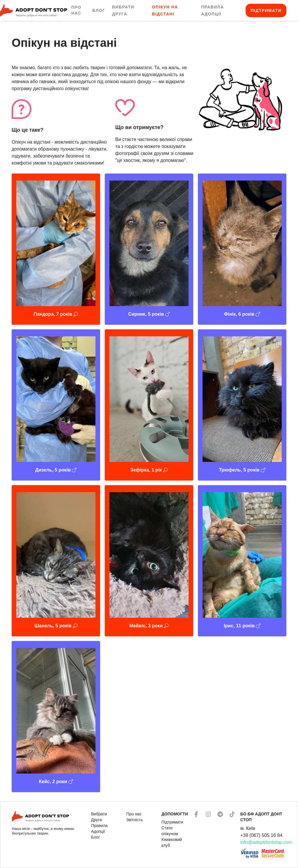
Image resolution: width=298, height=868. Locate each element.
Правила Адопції (99, 828)
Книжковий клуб (172, 842)
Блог (99, 10)
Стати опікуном (170, 831)
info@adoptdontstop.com (266, 842)
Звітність (135, 820)
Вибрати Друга (99, 817)
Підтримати (266, 10)
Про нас (76, 10)
